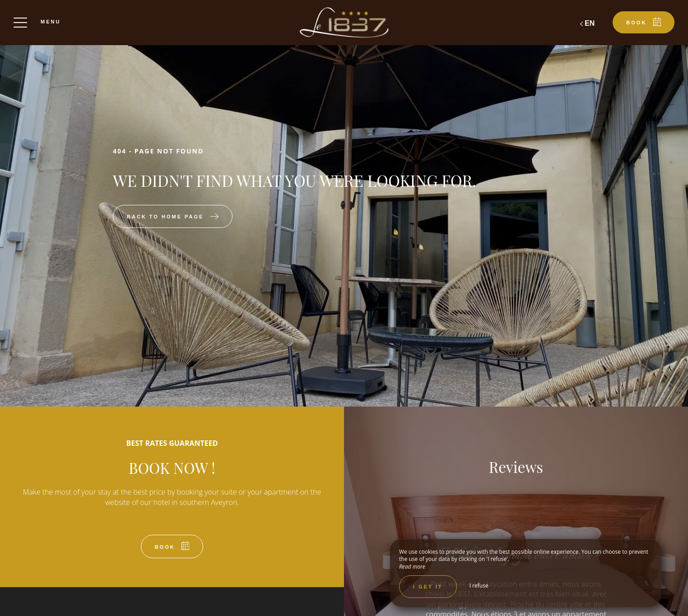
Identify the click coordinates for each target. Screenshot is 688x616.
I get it (428, 587)
